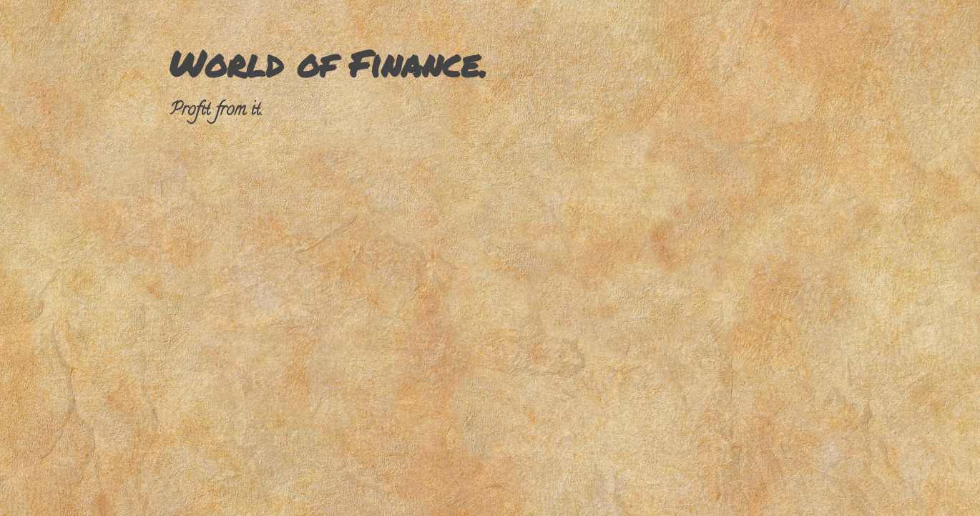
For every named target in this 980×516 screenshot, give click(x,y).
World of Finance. (328, 63)
